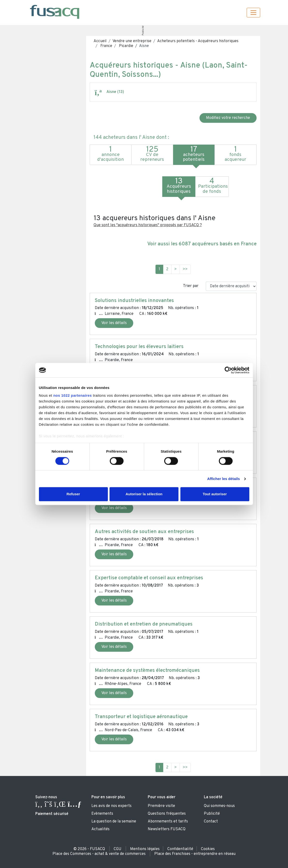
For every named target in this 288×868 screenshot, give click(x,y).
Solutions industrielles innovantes (134, 301)
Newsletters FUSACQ (167, 829)
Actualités (100, 829)
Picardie (126, 46)
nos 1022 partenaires (72, 395)
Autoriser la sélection (144, 494)
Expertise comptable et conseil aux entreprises (149, 578)
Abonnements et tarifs (168, 821)
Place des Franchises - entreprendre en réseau (195, 854)
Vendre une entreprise (132, 41)
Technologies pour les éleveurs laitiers (139, 347)
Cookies (208, 849)
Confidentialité (180, 849)
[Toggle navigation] (253, 13)
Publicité (143, 31)
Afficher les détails (224, 479)
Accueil (100, 41)
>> (185, 269)
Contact (211, 821)
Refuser (73, 494)
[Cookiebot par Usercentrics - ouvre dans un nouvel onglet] (228, 370)
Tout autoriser (215, 494)
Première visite (161, 806)
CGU (118, 849)
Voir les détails (114, 323)
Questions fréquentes (167, 814)
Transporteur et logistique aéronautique (141, 717)
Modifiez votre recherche (228, 118)
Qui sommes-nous (219, 806)
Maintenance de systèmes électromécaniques (147, 671)
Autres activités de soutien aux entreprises (144, 532)
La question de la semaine (114, 821)
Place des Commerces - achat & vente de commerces (99, 854)
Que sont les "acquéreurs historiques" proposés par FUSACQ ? (148, 225)
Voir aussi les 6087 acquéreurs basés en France (202, 244)
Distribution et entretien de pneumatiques (144, 624)
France (106, 46)
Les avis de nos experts (111, 806)
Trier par (191, 286)
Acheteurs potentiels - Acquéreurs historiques (198, 41)
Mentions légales (145, 849)
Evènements (102, 814)
